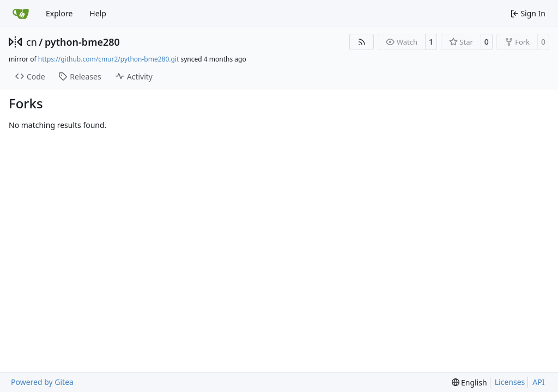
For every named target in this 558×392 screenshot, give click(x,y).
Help (98, 13)
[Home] (21, 14)
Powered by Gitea (42, 382)
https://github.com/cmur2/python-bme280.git (109, 59)
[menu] (469, 382)
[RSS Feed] (362, 42)
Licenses (510, 382)
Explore (59, 13)
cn (32, 42)
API (538, 382)
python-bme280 (82, 42)
